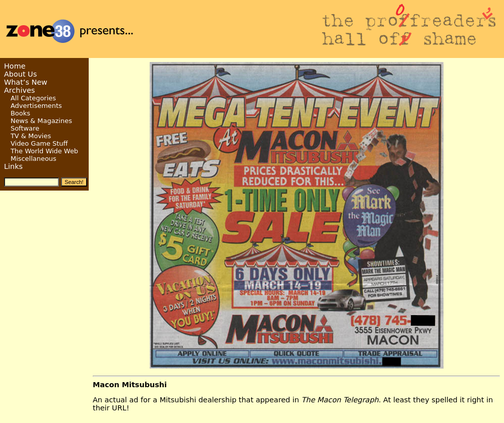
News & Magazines (41, 121)
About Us (20, 74)
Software (25, 128)
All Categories (33, 98)
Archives (19, 90)
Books (20, 113)
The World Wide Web (44, 151)
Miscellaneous (34, 159)
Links (13, 166)
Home (15, 66)
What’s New (26, 82)
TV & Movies (31, 136)
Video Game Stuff (39, 143)
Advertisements (36, 106)
